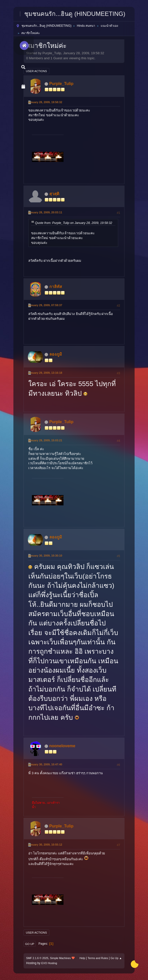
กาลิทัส (56, 287)
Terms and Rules (98, 958)
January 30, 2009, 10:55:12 (45, 845)
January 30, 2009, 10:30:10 (45, 556)
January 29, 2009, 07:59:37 (45, 305)
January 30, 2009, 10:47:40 (45, 764)
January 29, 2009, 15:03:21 (45, 440)
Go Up (30, 944)
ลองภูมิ (56, 354)
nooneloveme (62, 746)
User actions (36, 71)
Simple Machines (60, 958)
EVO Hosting (49, 963)
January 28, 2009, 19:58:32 (45, 102)
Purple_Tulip (61, 84)
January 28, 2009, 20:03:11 (45, 212)
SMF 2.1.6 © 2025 (37, 958)
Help (82, 958)
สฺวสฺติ (54, 194)
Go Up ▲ (116, 958)
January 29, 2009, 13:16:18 (45, 373)
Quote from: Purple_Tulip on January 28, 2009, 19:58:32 (73, 223)
